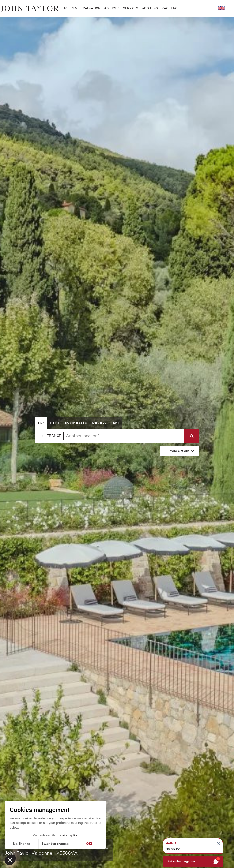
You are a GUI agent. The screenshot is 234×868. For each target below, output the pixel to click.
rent (55, 423)
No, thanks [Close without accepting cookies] (22, 844)
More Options (179, 451)
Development (106, 423)
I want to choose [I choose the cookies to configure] (55, 844)
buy (41, 423)
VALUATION (92, 8)
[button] (10, 860)
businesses (76, 423)
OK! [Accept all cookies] (89, 844)
